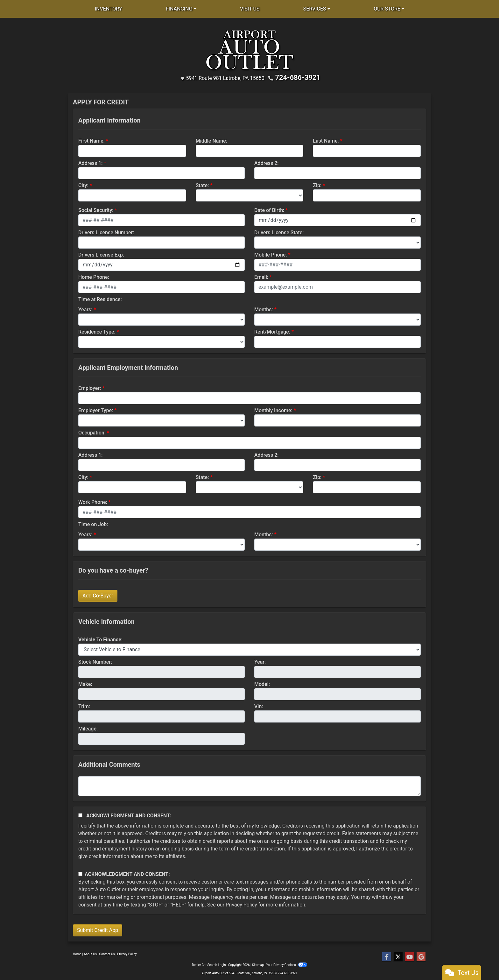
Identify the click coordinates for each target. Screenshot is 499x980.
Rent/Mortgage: (272, 331)
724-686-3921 (298, 77)
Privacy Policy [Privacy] (127, 953)
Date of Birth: (269, 209)
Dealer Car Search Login (209, 964)
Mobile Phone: (271, 254)
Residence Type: (97, 331)
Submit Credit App (98, 929)
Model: (262, 683)
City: (83, 184)
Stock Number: (95, 661)
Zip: (317, 184)
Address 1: (90, 162)
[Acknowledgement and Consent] (80, 814)
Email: (261, 276)
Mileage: (88, 728)
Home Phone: (94, 276)
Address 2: (266, 162)
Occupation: (92, 432)
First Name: (91, 140)
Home (77, 953)
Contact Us (107, 953)
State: (202, 184)
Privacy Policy (241, 904)
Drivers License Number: (106, 232)
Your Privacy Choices (287, 964)
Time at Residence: (100, 298)
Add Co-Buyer (98, 595)
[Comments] (250, 785)
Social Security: (96, 209)
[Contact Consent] (80, 873)
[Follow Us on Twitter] (398, 956)
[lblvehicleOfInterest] (250, 649)
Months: (264, 309)
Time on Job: (93, 523)
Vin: (259, 705)
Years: (85, 309)
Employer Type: (96, 409)
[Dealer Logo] (250, 50)
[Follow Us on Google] (421, 956)
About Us (90, 953)
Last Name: (326, 140)
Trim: (84, 705)
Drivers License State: (279, 232)
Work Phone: (93, 501)
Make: (85, 683)
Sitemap (258, 964)
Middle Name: (211, 140)
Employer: (90, 387)
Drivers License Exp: (101, 254)
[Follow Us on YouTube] (410, 956)
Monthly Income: (273, 409)
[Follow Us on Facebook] (387, 956)
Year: (260, 661)
